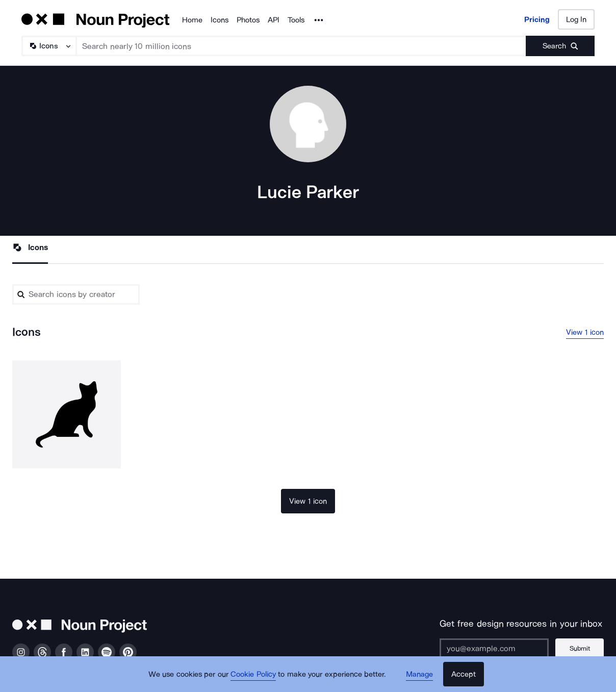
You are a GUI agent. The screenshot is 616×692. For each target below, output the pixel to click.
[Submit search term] (560, 46)
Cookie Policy (253, 674)
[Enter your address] (494, 649)
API (274, 20)
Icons (220, 20)
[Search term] (301, 46)
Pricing (537, 19)
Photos (248, 20)
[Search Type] (48, 46)
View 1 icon (585, 332)
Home (192, 20)
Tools (296, 20)
